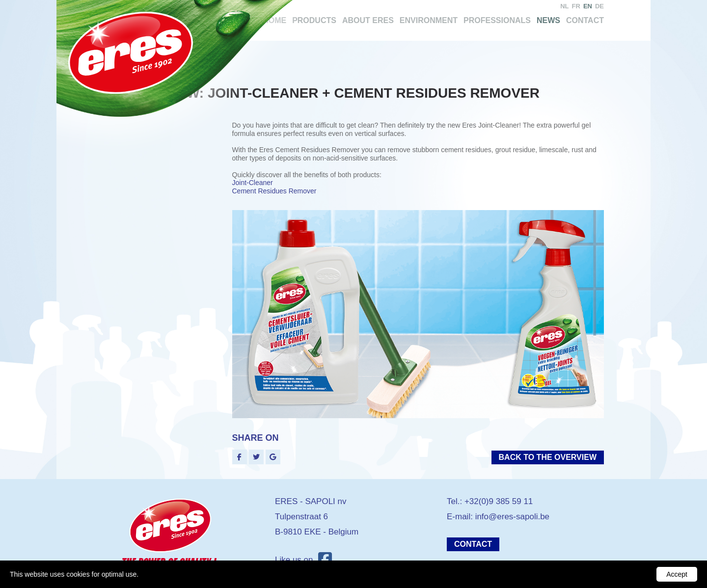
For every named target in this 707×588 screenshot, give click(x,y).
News (548, 20)
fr (576, 6)
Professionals (497, 20)
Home (274, 20)
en (588, 6)
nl (564, 6)
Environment (429, 20)
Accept (677, 574)
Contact (585, 20)
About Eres (368, 20)
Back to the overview (548, 457)
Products (314, 20)
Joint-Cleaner (253, 183)
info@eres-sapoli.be (512, 517)
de (599, 6)
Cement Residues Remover (274, 191)
